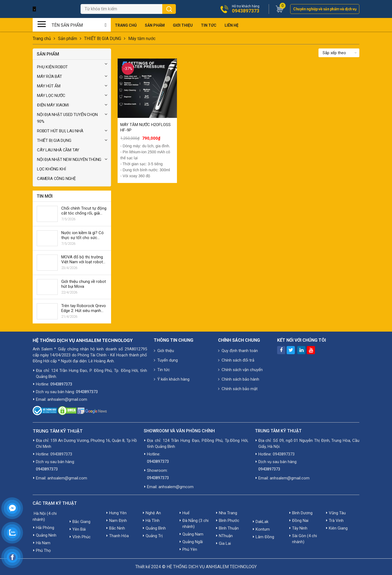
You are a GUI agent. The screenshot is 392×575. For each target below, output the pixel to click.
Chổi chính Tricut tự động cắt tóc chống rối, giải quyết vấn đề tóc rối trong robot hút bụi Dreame (84, 211)
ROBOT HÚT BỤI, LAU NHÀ (60, 131)
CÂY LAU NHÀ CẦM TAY (58, 150)
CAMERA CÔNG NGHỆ (56, 179)
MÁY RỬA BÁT (50, 77)
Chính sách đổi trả (236, 360)
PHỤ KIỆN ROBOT (52, 67)
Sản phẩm (155, 25)
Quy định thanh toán (238, 351)
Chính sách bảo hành (239, 379)
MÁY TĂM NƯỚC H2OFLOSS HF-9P (146, 127)
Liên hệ (232, 25)
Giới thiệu (183, 25)
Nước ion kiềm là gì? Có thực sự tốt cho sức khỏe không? (82, 235)
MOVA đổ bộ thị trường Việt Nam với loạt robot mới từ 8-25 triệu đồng (82, 259)
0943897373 (246, 11)
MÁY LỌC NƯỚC (51, 96)
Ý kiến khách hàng (172, 379)
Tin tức (209, 25)
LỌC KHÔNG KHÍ (51, 169)
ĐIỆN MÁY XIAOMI (53, 105)
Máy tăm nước (142, 39)
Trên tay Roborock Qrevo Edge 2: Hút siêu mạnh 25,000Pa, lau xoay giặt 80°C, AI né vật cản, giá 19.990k (84, 308)
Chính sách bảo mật (238, 389)
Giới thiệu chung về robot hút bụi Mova (84, 284)
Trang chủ (126, 25)
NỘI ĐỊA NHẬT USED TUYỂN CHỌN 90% (67, 118)
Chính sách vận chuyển (240, 370)
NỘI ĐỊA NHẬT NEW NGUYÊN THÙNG (69, 160)
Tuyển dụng (166, 360)
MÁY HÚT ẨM (49, 86)
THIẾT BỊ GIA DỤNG (103, 39)
